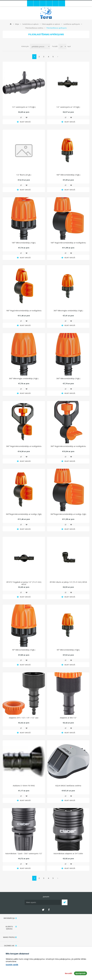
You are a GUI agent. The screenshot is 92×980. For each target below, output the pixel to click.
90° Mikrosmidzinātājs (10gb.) (24, 650)
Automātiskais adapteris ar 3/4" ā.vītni (68, 853)
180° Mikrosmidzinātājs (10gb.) (68, 175)
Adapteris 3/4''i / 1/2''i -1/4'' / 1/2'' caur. (24, 718)
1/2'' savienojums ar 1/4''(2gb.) (24, 107)
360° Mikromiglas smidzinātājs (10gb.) (68, 311)
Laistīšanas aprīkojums (72, 24)
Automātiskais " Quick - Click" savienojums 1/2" (24, 853)
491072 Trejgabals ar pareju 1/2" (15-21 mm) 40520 (24, 583)
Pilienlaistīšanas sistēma (34, 28)
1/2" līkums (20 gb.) (24, 175)
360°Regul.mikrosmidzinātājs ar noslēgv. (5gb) (24, 514)
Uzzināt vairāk (12, 965)
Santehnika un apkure (30, 24)
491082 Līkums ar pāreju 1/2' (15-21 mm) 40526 (68, 582)
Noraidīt (69, 973)
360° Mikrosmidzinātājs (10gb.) (68, 378)
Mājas (11, 24)
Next (58, 57)
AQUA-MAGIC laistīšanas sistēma (68, 786)
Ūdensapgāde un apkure (51, 24)
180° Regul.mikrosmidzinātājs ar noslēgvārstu (68, 243)
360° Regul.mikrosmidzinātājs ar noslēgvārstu (24, 446)
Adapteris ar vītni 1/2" (68, 718)
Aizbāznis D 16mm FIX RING (24, 786)
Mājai (17, 24)
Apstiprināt (80, 973)
